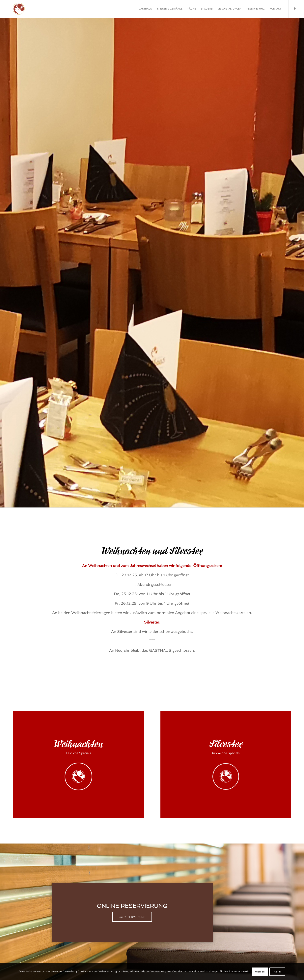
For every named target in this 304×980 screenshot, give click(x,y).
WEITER (260, 972)
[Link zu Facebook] (295, 9)
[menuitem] (145, 9)
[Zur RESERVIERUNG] (132, 917)
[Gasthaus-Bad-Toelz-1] (15, 9)
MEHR (277, 972)
